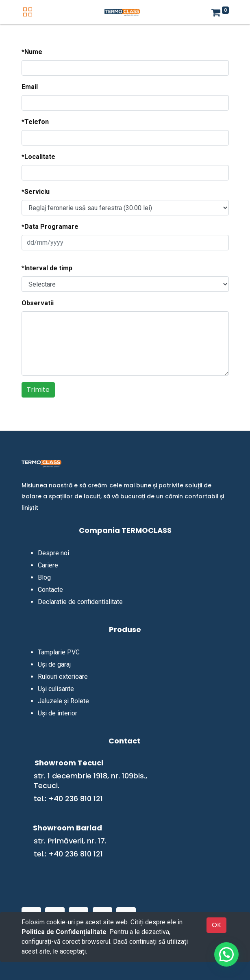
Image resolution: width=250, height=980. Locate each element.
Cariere (48, 565)
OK (216, 925)
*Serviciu (36, 192)
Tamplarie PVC (59, 652)
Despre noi (53, 553)
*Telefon (35, 122)
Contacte (50, 590)
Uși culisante (56, 689)
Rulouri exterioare (63, 677)
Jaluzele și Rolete (63, 701)
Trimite (38, 390)
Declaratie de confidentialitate (80, 602)
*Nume (32, 52)
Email (30, 87)
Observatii (38, 303)
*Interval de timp (47, 268)
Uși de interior (58, 713)
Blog (44, 577)
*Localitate (38, 157)
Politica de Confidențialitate (64, 932)
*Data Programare (50, 227)
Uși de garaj (54, 664)
